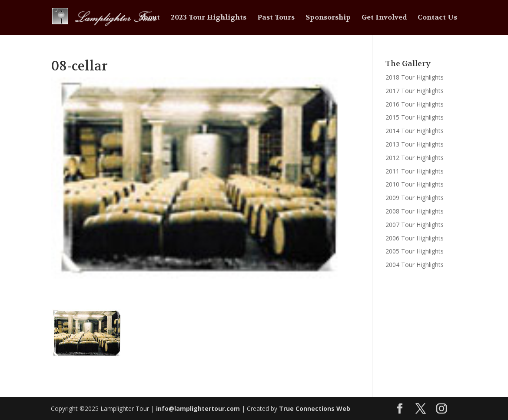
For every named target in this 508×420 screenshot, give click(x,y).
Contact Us (437, 18)
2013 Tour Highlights (415, 144)
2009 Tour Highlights (415, 198)
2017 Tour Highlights (415, 91)
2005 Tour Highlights (415, 251)
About (149, 18)
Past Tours (276, 18)
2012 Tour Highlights (415, 158)
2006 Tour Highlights (415, 238)
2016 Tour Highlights (415, 104)
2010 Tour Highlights (415, 184)
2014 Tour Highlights (415, 131)
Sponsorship (328, 18)
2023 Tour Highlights (209, 18)
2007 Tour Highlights (415, 225)
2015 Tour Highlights (415, 117)
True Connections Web (315, 408)
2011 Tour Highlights (415, 171)
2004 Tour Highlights (415, 265)
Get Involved (384, 18)
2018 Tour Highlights (415, 77)
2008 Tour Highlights (415, 211)
